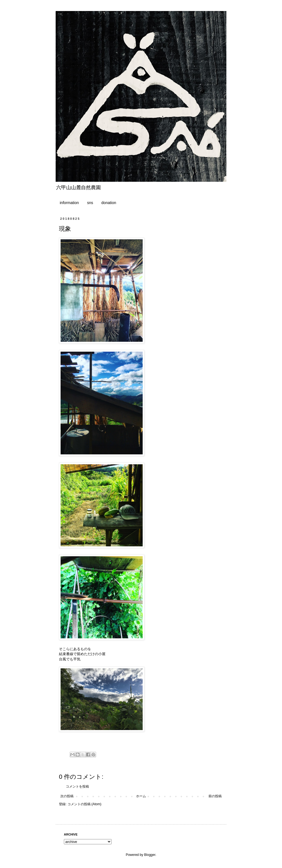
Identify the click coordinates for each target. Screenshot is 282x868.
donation (109, 203)
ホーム (141, 796)
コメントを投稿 (77, 786)
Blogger (150, 855)
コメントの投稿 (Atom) (84, 804)
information (69, 203)
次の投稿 (67, 796)
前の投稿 (215, 796)
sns (90, 203)
